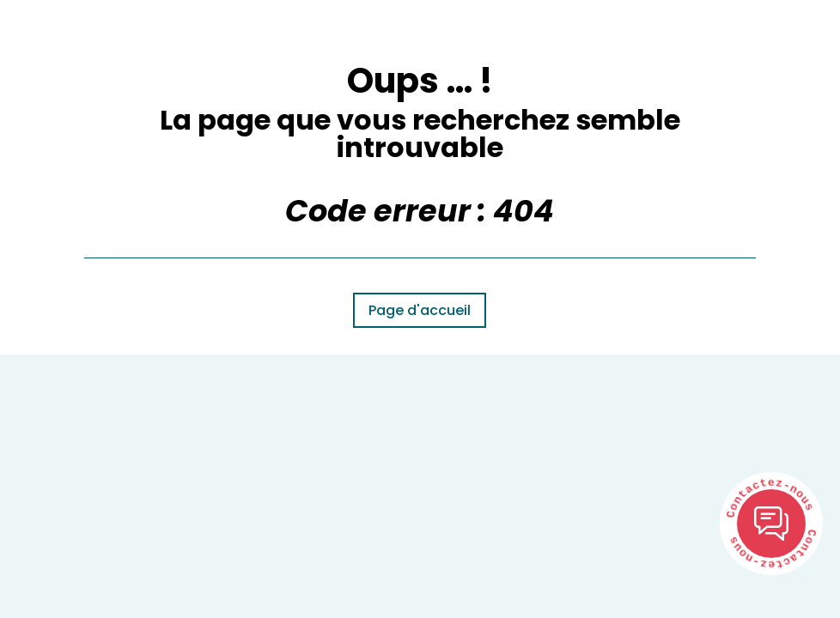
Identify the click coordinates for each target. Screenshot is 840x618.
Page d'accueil (420, 310)
